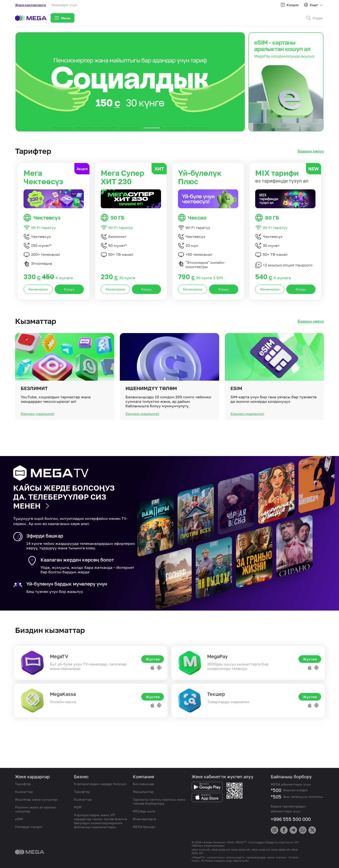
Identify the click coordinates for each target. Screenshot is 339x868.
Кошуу (69, 289)
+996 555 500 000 (291, 819)
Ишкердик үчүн (64, 5)
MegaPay (217, 656)
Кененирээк (38, 289)
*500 (276, 790)
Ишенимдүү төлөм (151, 407)
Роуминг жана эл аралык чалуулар (36, 809)
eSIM (236, 407)
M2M (78, 807)
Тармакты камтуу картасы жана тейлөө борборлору (159, 801)
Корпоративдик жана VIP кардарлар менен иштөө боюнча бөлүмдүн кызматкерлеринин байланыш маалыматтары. (101, 821)
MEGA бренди (144, 827)
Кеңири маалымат (38, 432)
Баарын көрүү (311, 151)
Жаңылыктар (143, 792)
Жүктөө (153, 659)
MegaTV (59, 656)
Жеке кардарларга (30, 5)
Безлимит (34, 407)
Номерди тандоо (29, 827)
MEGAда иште (144, 811)
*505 (276, 797)
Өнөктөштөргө (144, 819)
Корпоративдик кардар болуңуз (100, 784)
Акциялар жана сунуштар (36, 799)
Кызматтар (24, 792)
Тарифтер (23, 784)
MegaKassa (63, 694)
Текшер (216, 694)
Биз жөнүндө (143, 784)
